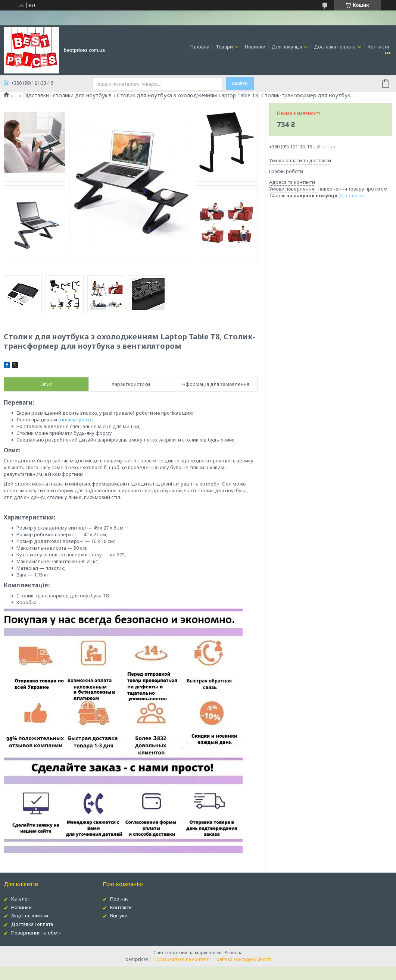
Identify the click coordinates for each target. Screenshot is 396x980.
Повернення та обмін (36, 933)
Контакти (378, 47)
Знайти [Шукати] (240, 84)
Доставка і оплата (335, 47)
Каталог (20, 899)
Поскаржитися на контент (181, 959)
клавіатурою (77, 420)
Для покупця (287, 47)
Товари (225, 47)
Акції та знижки (30, 915)
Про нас (119, 899)
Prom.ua (234, 953)
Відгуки (119, 915)
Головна (200, 47)
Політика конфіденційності (242, 959)
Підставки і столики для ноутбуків (67, 95)
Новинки (255, 47)
